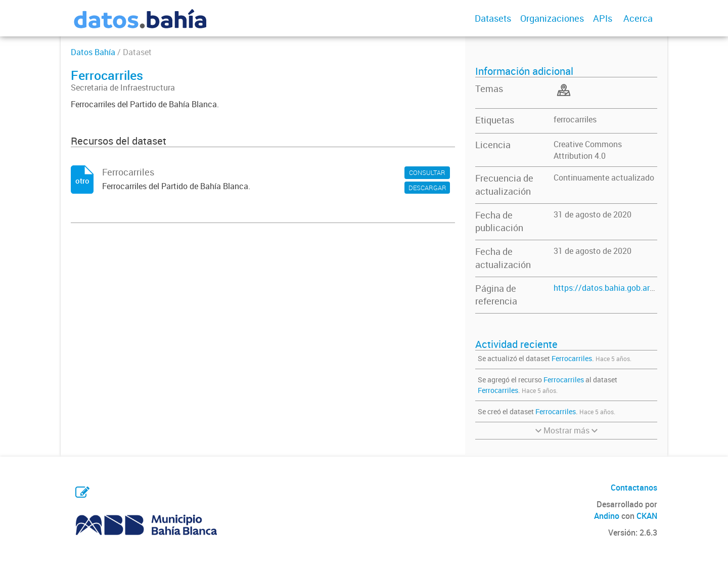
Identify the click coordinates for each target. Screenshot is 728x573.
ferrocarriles (575, 119)
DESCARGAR (427, 188)
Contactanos (634, 488)
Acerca (638, 18)
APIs (603, 18)
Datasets (493, 18)
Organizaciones (552, 18)
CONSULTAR (427, 172)
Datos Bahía (93, 52)
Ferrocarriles (572, 358)
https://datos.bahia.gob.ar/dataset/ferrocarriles (641, 288)
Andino (607, 516)
